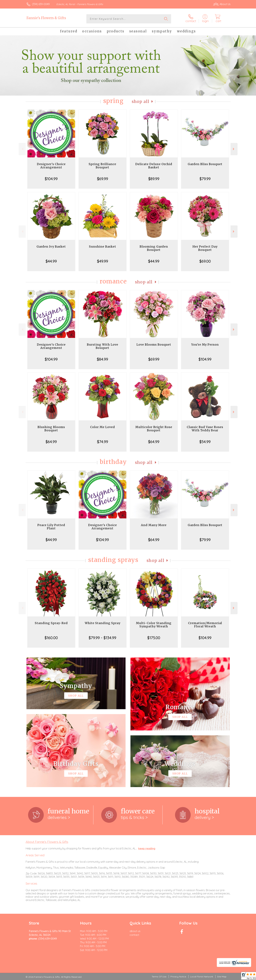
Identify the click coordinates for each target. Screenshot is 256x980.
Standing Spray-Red (51, 623)
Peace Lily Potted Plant (51, 527)
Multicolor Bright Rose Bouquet (154, 429)
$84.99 (102, 359)
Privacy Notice (178, 977)
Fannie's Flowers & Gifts (46, 18)
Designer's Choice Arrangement (51, 166)
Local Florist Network (202, 977)
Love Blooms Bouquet (154, 345)
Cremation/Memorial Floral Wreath (205, 625)
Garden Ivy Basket (51, 247)
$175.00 (154, 638)
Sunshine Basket (103, 247)
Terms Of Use (159, 977)
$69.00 (205, 261)
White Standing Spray (103, 623)
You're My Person (205, 345)
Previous (22, 149)
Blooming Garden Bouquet (154, 248)
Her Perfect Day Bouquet (205, 248)
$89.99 (154, 179)
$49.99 (103, 261)
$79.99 (205, 179)
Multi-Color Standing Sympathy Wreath (154, 625)
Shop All (141, 102)
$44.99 (51, 261)
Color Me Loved (103, 427)
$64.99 (51, 442)
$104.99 (51, 179)
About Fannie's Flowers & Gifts (47, 842)
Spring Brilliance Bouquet (102, 166)
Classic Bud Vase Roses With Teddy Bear (205, 429)
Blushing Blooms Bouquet (51, 429)
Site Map (222, 977)
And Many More (154, 525)
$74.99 (103, 442)
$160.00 (51, 638)
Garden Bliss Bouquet (205, 164)
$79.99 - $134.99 (102, 638)
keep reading (147, 848)
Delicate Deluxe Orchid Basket (154, 166)
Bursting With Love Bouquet (103, 346)
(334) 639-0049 (41, 4)
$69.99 (103, 179)
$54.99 (205, 442)
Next (234, 149)
